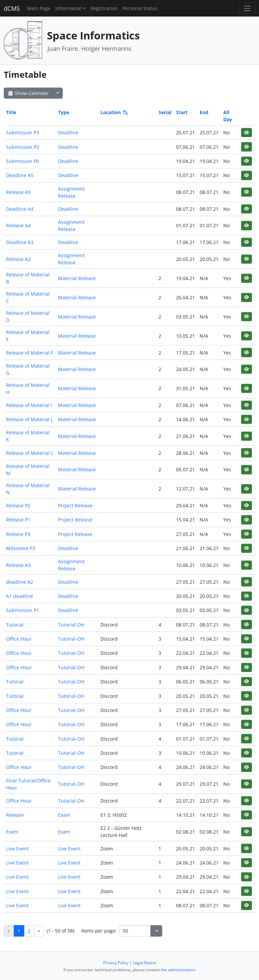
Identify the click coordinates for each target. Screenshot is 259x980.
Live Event (17, 849)
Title (11, 112)
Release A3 (18, 565)
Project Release (75, 505)
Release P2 (18, 505)
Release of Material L (30, 453)
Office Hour (19, 639)
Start (182, 112)
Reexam (15, 815)
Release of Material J (29, 419)
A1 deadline (20, 596)
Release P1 (18, 520)
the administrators (178, 970)
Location (114, 112)
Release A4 (18, 225)
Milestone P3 (21, 548)
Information (69, 8)
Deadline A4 (20, 209)
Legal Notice (145, 963)
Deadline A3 (20, 242)
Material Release (77, 278)
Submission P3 (23, 132)
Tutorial (15, 625)
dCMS (12, 8)
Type (64, 112)
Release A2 (18, 259)
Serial (165, 112)
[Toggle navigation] (247, 8)
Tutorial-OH (71, 625)
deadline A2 (20, 582)
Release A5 (18, 192)
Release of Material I (29, 405)
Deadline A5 (20, 175)
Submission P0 (23, 161)
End (204, 112)
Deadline (68, 132)
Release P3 (18, 534)
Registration (104, 8)
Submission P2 (23, 147)
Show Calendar (28, 93)
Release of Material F (30, 353)
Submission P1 (23, 610)
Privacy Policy (116, 963)
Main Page (39, 8)
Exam (64, 815)
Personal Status (140, 8)
